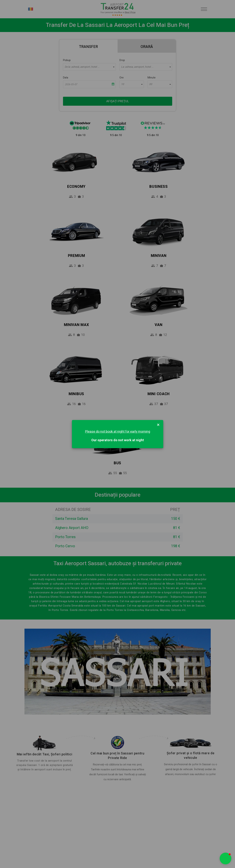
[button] (226, 858)
